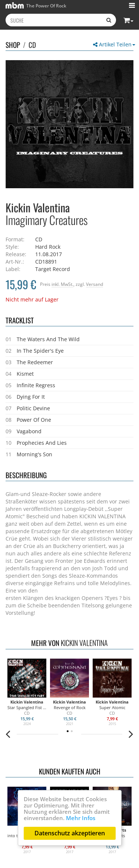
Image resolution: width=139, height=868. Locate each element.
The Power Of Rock (36, 5)
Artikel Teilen (114, 44)
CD (32, 45)
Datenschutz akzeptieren (70, 833)
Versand (95, 284)
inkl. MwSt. (62, 284)
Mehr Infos (81, 818)
